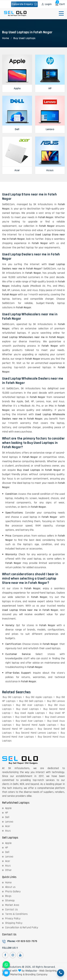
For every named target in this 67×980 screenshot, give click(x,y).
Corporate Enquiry (24, 4)
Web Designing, (48, 971)
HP (7, 813)
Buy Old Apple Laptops (39, 697)
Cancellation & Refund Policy (22, 928)
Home (6, 38)
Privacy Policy (13, 919)
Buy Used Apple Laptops (30, 713)
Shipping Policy (14, 923)
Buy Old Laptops (12, 697)
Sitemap (10, 901)
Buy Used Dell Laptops (28, 717)
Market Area (12, 905)
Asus (8, 831)
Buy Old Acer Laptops (30, 705)
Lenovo (9, 822)
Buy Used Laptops (28, 709)
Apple (8, 808)
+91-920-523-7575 (26, 941)
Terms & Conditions (17, 914)
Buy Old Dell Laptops (31, 701)
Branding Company (36, 975)
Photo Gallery (13, 892)
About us (10, 887)
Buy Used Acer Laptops (30, 721)
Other (8, 870)
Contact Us (12, 910)
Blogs (8, 896)
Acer (8, 826)
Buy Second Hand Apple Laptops (36, 725)
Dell (7, 817)
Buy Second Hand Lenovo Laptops (36, 733)
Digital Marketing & (13, 975)
